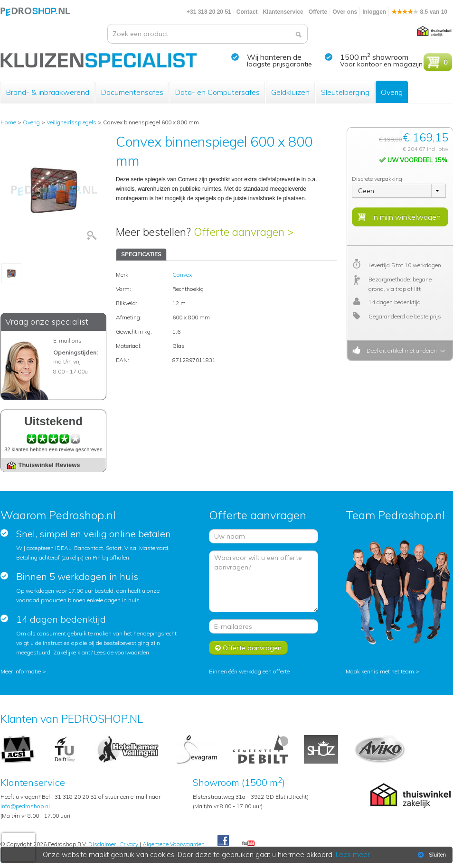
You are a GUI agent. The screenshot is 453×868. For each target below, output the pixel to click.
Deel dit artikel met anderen (400, 350)
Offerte (318, 12)
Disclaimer (102, 844)
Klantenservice (283, 12)
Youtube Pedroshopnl (248, 844)
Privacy (129, 844)
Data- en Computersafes (217, 92)
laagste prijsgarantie (279, 64)
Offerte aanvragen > (244, 232)
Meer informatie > (23, 671)
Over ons (345, 12)
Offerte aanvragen (248, 648)
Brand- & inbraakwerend (47, 92)
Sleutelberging (345, 92)
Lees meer (353, 855)
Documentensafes (132, 92)
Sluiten (431, 855)
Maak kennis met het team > (382, 671)
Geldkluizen (290, 92)
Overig (392, 92)
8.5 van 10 (419, 12)
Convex (182, 275)
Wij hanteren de (274, 57)
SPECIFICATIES (141, 254)
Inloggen (374, 12)
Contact (247, 12)
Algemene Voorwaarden (174, 844)
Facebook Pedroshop (223, 841)
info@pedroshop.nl (25, 806)
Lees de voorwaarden (122, 652)
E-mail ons (67, 341)
